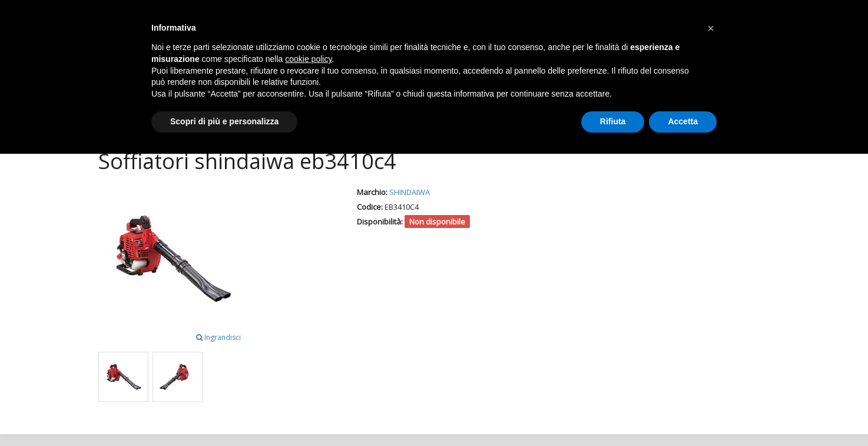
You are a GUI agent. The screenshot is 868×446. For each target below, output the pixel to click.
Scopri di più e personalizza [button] (224, 121)
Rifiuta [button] (613, 121)
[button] (711, 28)
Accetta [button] (683, 121)
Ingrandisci (218, 337)
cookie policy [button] (308, 59)
